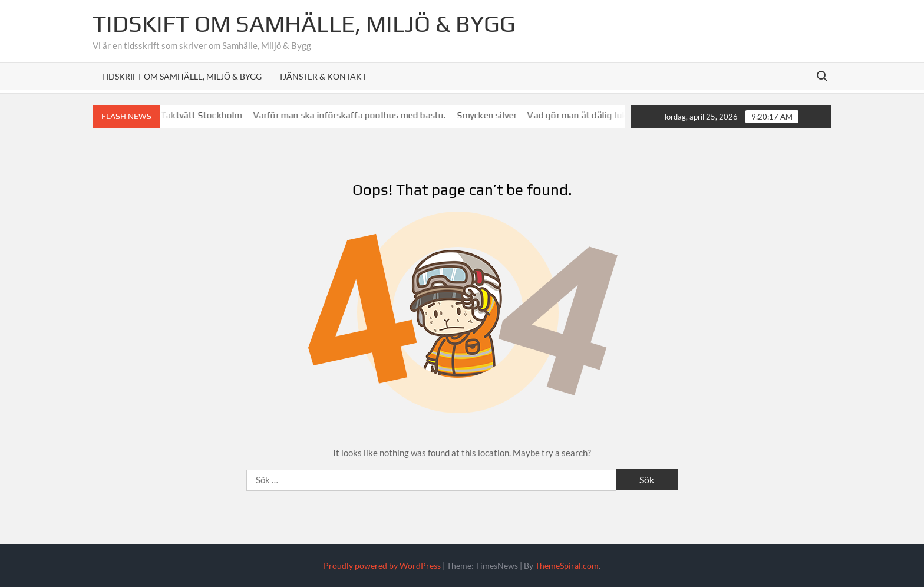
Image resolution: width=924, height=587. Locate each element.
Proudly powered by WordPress (382, 565)
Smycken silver (493, 115)
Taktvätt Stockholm (207, 115)
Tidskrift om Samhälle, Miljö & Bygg (181, 76)
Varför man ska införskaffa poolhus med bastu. (355, 115)
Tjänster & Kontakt (323, 76)
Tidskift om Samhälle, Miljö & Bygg (304, 24)
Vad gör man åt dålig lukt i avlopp (601, 115)
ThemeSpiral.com (567, 565)
